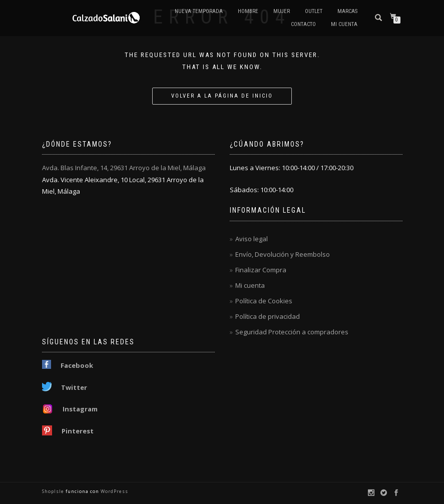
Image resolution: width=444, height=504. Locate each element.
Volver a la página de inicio (222, 96)
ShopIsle (54, 491)
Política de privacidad (268, 316)
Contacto (303, 24)
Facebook (77, 365)
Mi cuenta (344, 24)
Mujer (282, 11)
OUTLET (314, 11)
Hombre (248, 11)
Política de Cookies (264, 301)
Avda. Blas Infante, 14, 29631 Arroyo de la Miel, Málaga (124, 168)
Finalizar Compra (261, 270)
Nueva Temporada (199, 11)
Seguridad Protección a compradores (292, 332)
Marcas (347, 11)
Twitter (74, 387)
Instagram (80, 409)
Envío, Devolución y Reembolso (283, 254)
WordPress (114, 491)
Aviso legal (252, 239)
